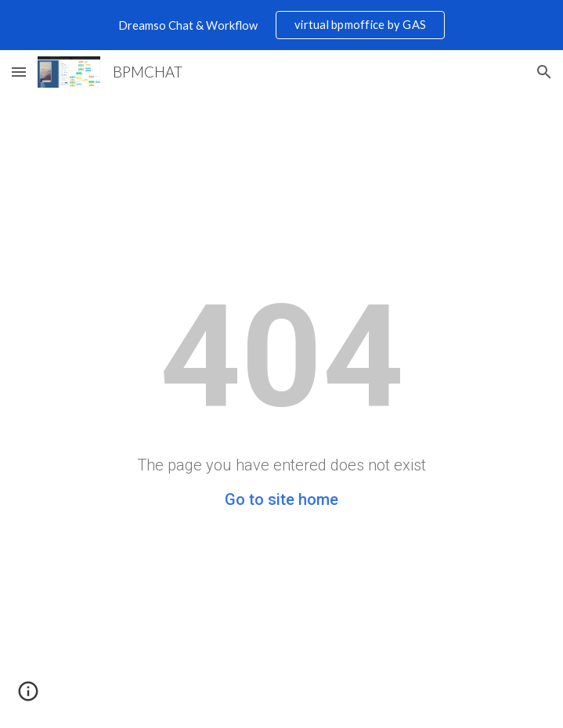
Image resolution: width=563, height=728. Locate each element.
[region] (281, 25)
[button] (19, 72)
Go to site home (281, 499)
